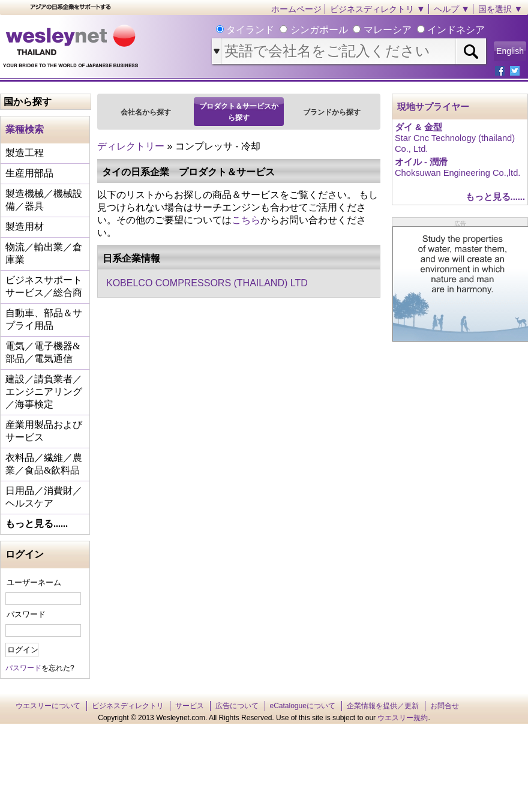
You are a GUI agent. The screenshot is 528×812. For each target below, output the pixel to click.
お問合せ (445, 706)
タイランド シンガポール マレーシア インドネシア (354, 30)
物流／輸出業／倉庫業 (44, 253)
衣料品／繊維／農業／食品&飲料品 (44, 464)
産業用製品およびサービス (44, 431)
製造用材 (25, 227)
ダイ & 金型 (418, 127)
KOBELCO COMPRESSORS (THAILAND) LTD (207, 283)
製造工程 (25, 153)
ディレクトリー (131, 146)
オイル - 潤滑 (421, 162)
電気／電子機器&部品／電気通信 (43, 352)
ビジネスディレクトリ (128, 706)
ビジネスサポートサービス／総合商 (44, 286)
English (510, 51)
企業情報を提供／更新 (383, 706)
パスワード (26, 614)
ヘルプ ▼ (452, 9)
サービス (190, 706)
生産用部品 (29, 173)
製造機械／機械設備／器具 (44, 200)
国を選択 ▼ (500, 9)
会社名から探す (146, 112)
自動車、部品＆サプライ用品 (44, 319)
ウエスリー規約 (403, 718)
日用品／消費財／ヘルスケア (44, 497)
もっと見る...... (37, 524)
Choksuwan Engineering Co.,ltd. (457, 173)
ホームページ (296, 9)
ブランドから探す (332, 112)
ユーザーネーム (34, 582)
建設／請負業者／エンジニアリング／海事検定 (44, 392)
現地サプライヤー (433, 107)
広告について (237, 706)
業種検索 (25, 129)
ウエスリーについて (48, 706)
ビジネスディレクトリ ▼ (377, 9)
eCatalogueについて (303, 706)
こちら (246, 220)
